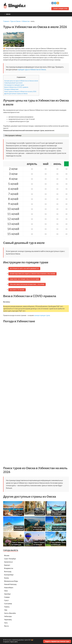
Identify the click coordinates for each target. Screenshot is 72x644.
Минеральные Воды (11, 581)
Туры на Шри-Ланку (58, 542)
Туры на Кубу (40, 512)
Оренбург (7, 594)
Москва (7, 555)
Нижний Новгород (10, 584)
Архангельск (8, 562)
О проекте (6, 642)
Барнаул (7, 565)
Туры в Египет (18, 512)
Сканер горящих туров (60, 9)
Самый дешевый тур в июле (13, 83)
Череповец (8, 620)
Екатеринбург (9, 575)
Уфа (6, 610)
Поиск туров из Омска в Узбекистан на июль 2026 (20, 91)
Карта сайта (14, 642)
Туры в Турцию (39, 542)
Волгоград (8, 571)
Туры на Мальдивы (59, 512)
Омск (6, 591)
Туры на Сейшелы (59, 527)
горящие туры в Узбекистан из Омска (32, 69)
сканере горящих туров (42, 315)
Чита (6, 623)
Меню (8, 14)
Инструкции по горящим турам (14, 85)
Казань (7, 578)
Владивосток (9, 568)
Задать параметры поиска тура (57, 641)
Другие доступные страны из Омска (16, 94)
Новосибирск (9, 587)
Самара (7, 597)
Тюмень (7, 607)
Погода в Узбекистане (11, 89)
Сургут (6, 600)
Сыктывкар (8, 604)
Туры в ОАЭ (18, 527)
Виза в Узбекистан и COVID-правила (16, 87)
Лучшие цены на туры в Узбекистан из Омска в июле (21, 81)
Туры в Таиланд (18, 542)
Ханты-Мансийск (10, 613)
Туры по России (39, 527)
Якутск (6, 626)
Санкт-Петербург (10, 559)
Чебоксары (8, 616)
